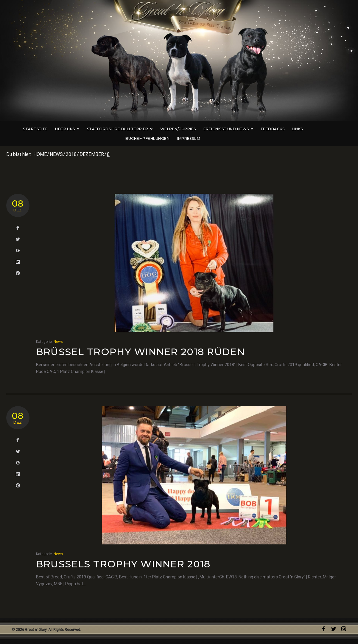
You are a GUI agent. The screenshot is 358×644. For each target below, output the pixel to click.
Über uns (58, 129)
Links (288, 129)
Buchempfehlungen (323, 129)
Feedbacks (263, 129)
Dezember (92, 154)
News (56, 154)
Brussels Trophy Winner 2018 (123, 564)
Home (40, 154)
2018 (71, 154)
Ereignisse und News (219, 129)
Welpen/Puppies (169, 129)
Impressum (179, 138)
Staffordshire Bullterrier (110, 129)
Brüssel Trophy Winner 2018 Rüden (140, 352)
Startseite (26, 129)
